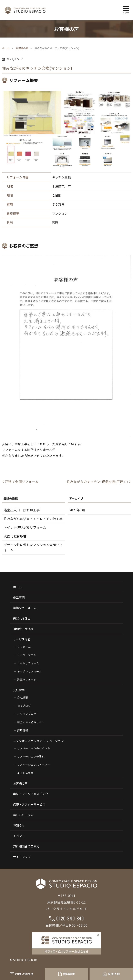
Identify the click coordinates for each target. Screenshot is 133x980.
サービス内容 (22, 639)
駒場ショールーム (25, 608)
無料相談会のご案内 (26, 846)
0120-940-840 (70, 918)
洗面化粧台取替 (15, 536)
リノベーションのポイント (34, 748)
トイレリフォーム (28, 663)
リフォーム (24, 647)
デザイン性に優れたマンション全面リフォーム (33, 547)
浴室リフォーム (27, 679)
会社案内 (19, 690)
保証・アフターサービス (29, 804)
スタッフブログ (27, 714)
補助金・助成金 (23, 629)
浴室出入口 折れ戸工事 (22, 510)
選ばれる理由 (22, 618)
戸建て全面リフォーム (22, 482)
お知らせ (19, 825)
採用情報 (23, 730)
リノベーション (27, 655)
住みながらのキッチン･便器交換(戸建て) (97, 482)
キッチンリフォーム (29, 671)
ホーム (6, 48)
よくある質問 (25, 773)
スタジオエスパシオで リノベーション (38, 741)
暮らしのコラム (23, 815)
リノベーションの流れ (31, 756)
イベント (19, 836)
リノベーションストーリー (34, 765)
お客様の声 (22, 48)
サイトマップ (22, 857)
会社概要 (23, 697)
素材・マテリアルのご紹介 (31, 794)
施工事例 (19, 597)
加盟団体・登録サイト (31, 722)
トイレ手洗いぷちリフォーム (25, 527)
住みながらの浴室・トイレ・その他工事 (33, 519)
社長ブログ (24, 706)
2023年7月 (77, 510)
